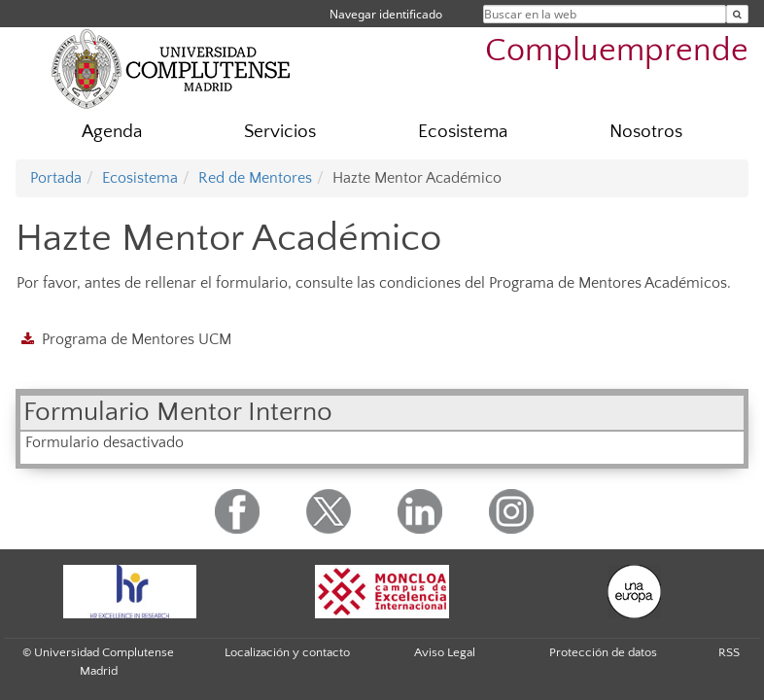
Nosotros (646, 132)
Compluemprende (617, 51)
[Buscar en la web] (737, 14)
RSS (729, 652)
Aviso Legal (445, 652)
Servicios (280, 132)
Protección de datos (603, 652)
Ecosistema (463, 132)
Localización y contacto (287, 652)
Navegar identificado (386, 14)
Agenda (112, 132)
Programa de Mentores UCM (137, 339)
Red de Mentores (255, 178)
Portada (56, 178)
